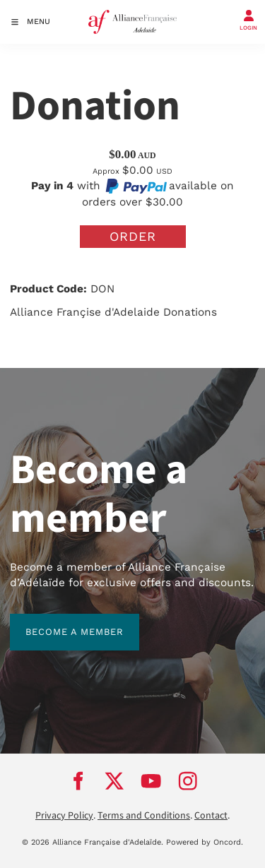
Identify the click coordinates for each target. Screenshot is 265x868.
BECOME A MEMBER (59, 621)
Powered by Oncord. (205, 842)
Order (133, 236)
